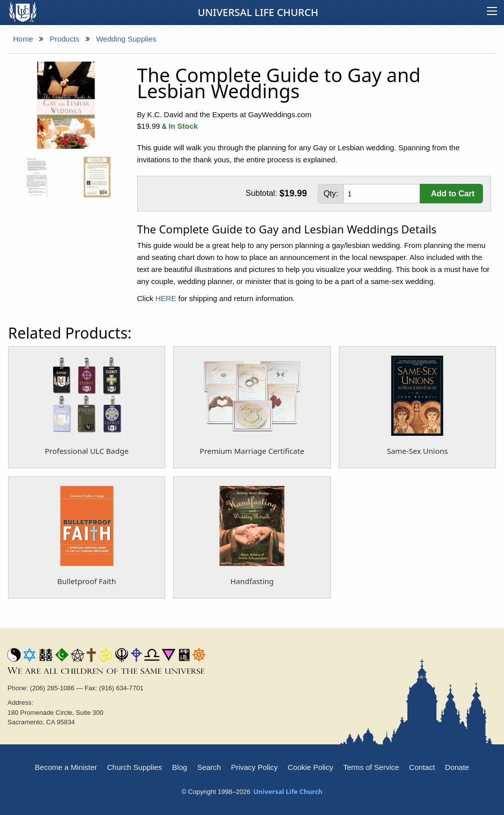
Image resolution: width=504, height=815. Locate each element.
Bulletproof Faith (87, 581)
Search (209, 767)
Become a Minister (66, 767)
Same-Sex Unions (417, 451)
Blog (180, 767)
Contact (422, 767)
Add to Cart (453, 194)
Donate (457, 767)
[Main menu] (492, 13)
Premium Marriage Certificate (252, 451)
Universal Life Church (258, 12)
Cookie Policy (311, 767)
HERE (166, 298)
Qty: (331, 194)
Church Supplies (135, 767)
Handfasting (252, 581)
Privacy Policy (254, 767)
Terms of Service (371, 767)
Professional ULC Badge (86, 451)
